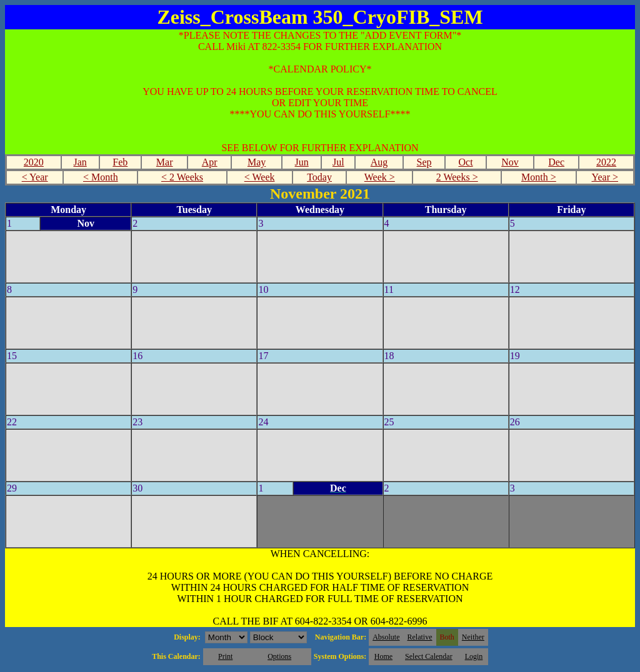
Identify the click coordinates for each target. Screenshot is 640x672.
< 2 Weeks (182, 177)
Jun (302, 162)
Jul (338, 162)
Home (383, 656)
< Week (260, 177)
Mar (165, 162)
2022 (606, 162)
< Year (35, 177)
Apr (210, 162)
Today (319, 177)
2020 (34, 162)
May (257, 162)
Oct (465, 162)
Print (225, 656)
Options (279, 656)
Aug (379, 162)
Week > (380, 177)
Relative (420, 637)
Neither (473, 637)
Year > (605, 177)
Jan (80, 162)
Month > (539, 177)
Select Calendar (429, 656)
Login (474, 656)
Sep (424, 162)
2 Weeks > (457, 177)
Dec (556, 162)
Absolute (386, 637)
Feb (120, 162)
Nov (510, 162)
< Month (101, 177)
